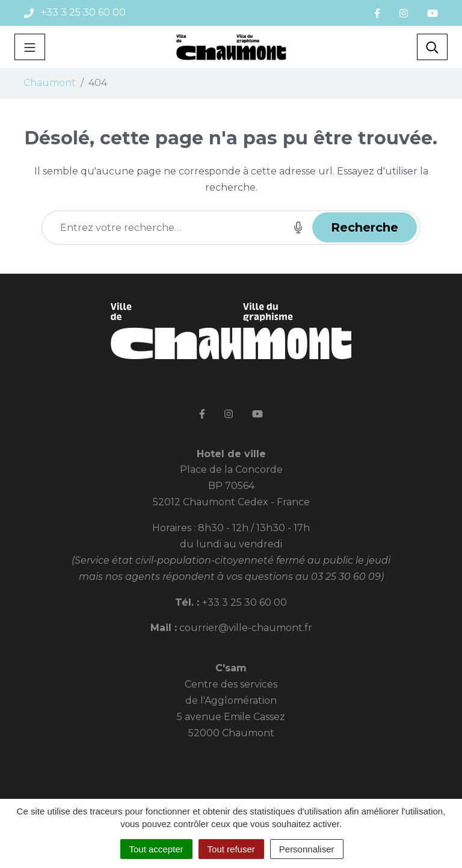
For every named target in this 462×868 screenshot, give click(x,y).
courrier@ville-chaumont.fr (246, 628)
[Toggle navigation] (30, 47)
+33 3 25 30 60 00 (245, 602)
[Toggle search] (432, 47)
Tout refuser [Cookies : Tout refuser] (231, 849)
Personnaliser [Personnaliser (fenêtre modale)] (307, 849)
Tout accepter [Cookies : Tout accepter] (156, 849)
